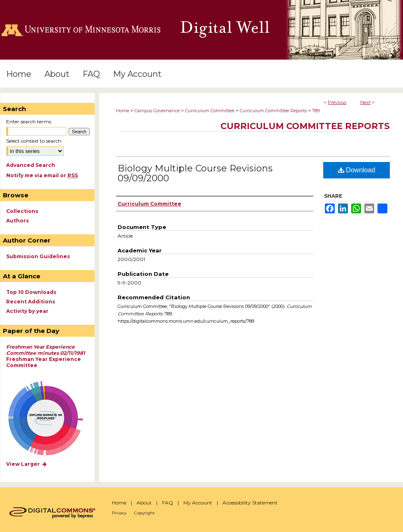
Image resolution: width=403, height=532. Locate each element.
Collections (22, 211)
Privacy (119, 513)
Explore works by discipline (51, 419)
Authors (17, 221)
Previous (337, 102)
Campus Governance (157, 111)
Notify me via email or (42, 175)
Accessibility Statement (250, 503)
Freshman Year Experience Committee (46, 356)
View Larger (27, 464)
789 (316, 111)
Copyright (144, 513)
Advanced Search (31, 165)
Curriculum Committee (210, 111)
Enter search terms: (29, 121)
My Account (198, 503)
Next (365, 102)
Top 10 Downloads (31, 292)
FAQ (168, 503)
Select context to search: (34, 141)
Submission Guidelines (38, 256)
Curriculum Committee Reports (273, 111)
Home (123, 111)
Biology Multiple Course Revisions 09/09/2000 (195, 173)
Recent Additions (31, 302)
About (144, 503)
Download (357, 170)
